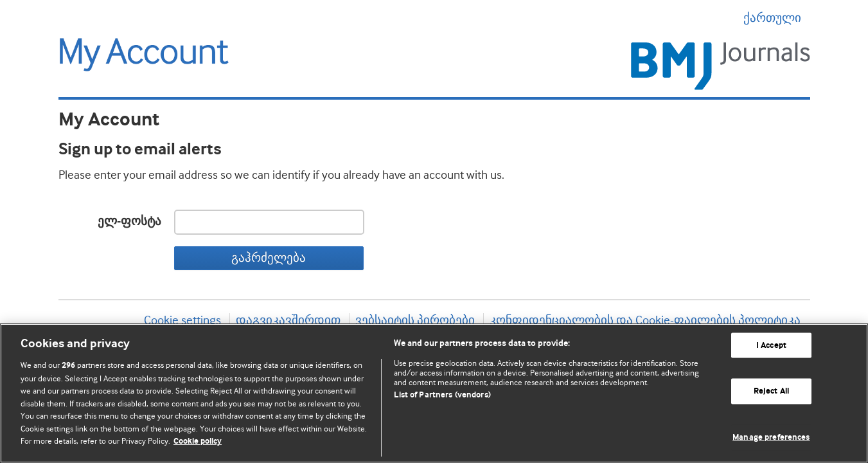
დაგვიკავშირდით (288, 320)
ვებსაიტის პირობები (415, 320)
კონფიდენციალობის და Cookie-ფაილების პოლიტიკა (645, 320)
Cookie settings (182, 320)
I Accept (771, 345)
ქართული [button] (777, 18)
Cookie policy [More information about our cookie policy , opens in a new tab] (198, 441)
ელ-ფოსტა (129, 222)
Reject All (771, 391)
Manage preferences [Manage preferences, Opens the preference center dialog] (771, 438)
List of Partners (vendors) (442, 395)
